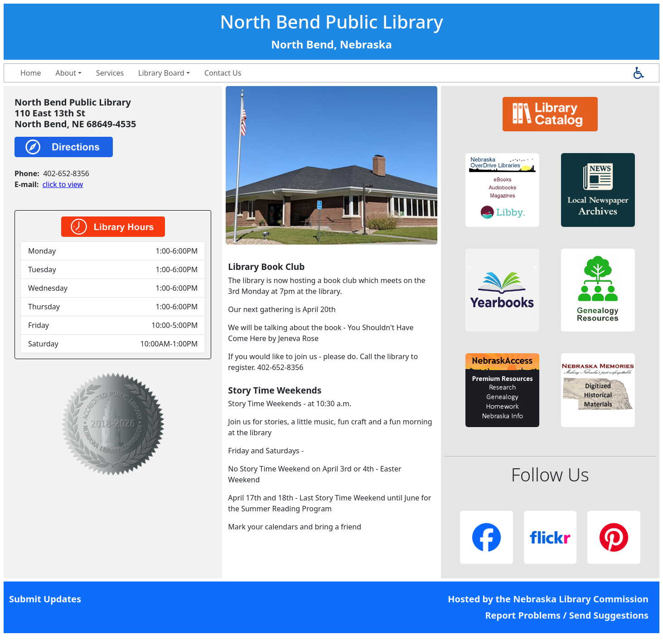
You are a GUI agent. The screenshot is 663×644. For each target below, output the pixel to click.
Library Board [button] (161, 73)
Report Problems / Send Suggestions (567, 615)
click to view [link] (63, 184)
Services (110, 73)
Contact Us (223, 73)
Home (31, 73)
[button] (502, 190)
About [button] (66, 73)
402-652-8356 (66, 173)
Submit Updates (45, 599)
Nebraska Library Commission (581, 599)
